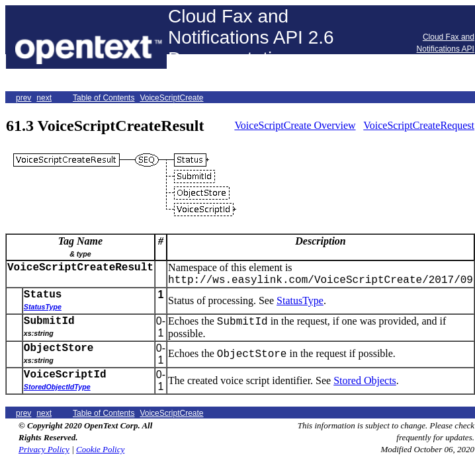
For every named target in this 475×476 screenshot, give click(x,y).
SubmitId (49, 321)
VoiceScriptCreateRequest (419, 125)
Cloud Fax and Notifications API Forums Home (446, 49)
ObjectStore (59, 348)
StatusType (300, 300)
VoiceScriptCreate (171, 98)
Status (43, 295)
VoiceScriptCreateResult (80, 268)
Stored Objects (365, 380)
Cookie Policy (100, 449)
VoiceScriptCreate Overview (295, 125)
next (44, 98)
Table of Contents (104, 98)
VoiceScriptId (65, 375)
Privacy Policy (44, 449)
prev (23, 98)
